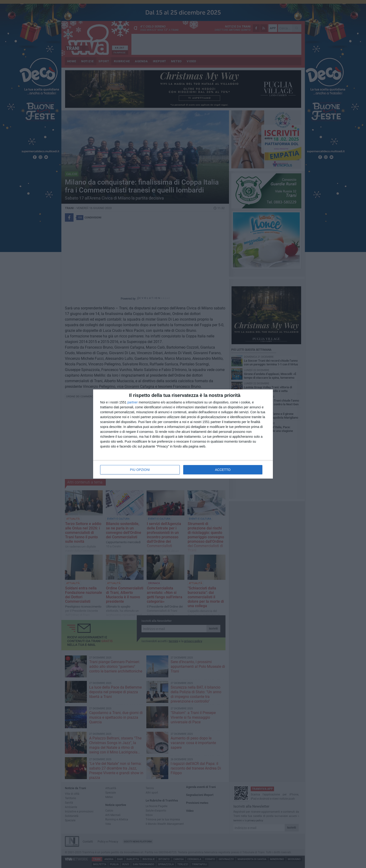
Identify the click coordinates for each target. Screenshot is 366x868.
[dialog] (183, 434)
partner (133, 402)
